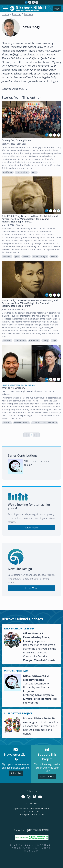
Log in (57, 9)
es (33, 2)
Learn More (31, 528)
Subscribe (16, 773)
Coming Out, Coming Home (16, 140)
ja (30, 2)
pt (37, 2)
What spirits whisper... (14, 388)
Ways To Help (47, 777)
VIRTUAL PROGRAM (16, 671)
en (26, 2)
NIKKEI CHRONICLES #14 (19, 628)
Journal (16, 14)
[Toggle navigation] (5, 8)
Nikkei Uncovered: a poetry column (38, 463)
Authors (28, 14)
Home (5, 14)
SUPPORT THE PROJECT (18, 713)
